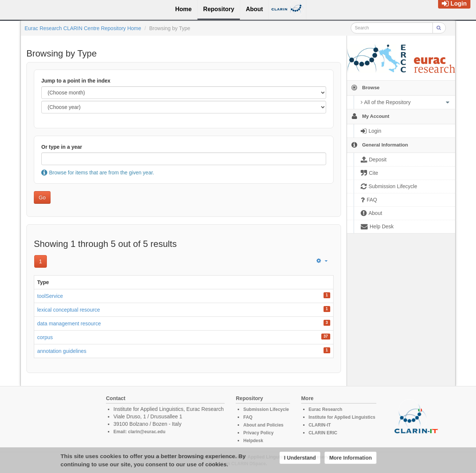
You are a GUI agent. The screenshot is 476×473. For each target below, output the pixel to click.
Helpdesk (253, 441)
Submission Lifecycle (266, 409)
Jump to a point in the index (76, 81)
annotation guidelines (62, 351)
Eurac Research (326, 409)
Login (454, 4)
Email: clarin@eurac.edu (139, 432)
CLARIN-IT (320, 425)
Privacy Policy (258, 433)
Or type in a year (62, 147)
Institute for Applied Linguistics (342, 417)
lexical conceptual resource (69, 310)
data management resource (69, 324)
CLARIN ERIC (323, 433)
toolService (50, 296)
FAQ (248, 417)
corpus (45, 337)
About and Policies (263, 425)
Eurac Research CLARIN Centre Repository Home (83, 28)
